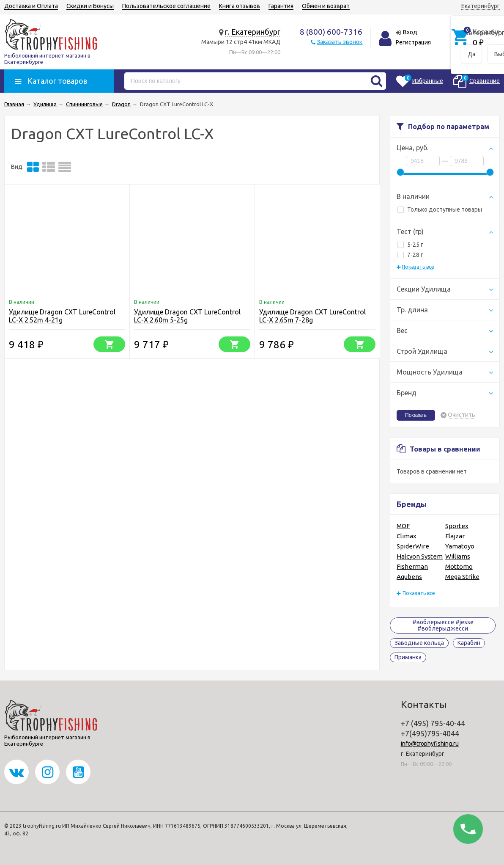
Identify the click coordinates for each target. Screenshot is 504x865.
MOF (403, 526)
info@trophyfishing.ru (430, 744)
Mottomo (459, 566)
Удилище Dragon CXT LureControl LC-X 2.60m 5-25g (187, 316)
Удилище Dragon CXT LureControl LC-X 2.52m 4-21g (62, 316)
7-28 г (410, 255)
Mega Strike (462, 577)
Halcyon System (420, 556)
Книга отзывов (240, 6)
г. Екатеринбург (253, 32)
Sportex (457, 526)
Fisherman (412, 566)
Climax (407, 536)
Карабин (469, 643)
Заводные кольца (419, 643)
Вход (410, 32)
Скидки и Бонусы (90, 6)
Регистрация (413, 42)
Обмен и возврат (326, 6)
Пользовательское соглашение (166, 6)
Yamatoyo (460, 546)
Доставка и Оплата (31, 6)
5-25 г (410, 245)
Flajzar (455, 536)
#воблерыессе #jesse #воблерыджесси (443, 625)
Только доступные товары (440, 209)
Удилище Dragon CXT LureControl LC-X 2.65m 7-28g (312, 316)
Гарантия (281, 6)
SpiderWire (413, 546)
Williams (458, 556)
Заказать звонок (340, 42)
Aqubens (409, 577)
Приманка (408, 657)
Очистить (462, 415)
